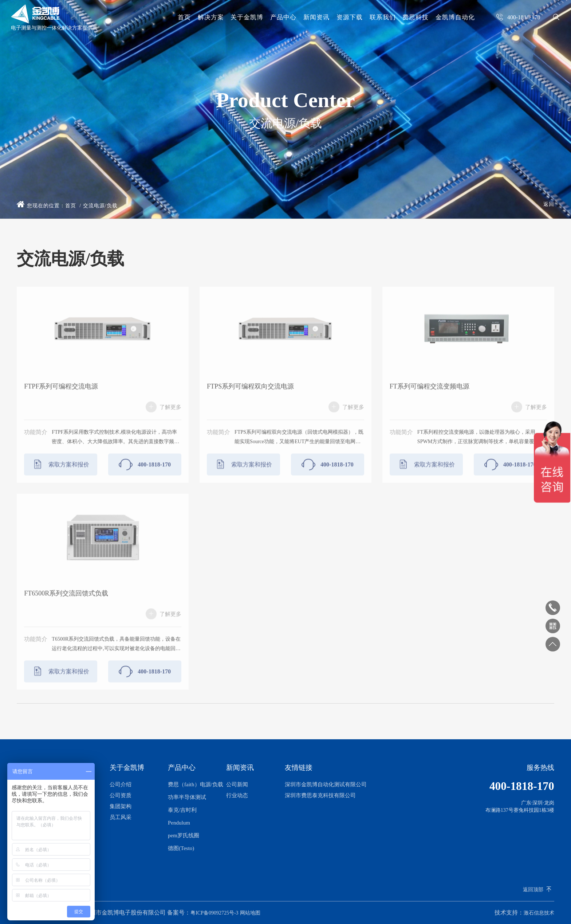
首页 (184, 17)
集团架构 (121, 806)
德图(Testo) (181, 848)
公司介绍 (121, 784)
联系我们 (383, 17)
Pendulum (179, 823)
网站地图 (250, 913)
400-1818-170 (145, 476)
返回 (549, 204)
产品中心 (283, 17)
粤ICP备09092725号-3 (214, 913)
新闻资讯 (316, 17)
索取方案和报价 (61, 476)
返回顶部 (533, 890)
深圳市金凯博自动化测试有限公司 (326, 784)
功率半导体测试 (187, 797)
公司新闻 (237, 784)
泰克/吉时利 (182, 810)
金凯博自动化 (455, 17)
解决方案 (211, 17)
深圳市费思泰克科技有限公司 (320, 795)
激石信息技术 (539, 913)
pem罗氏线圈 (184, 835)
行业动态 (237, 795)
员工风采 (121, 817)
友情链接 (299, 768)
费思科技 (416, 17)
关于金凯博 (247, 17)
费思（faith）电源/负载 (196, 784)
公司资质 (121, 795)
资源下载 (350, 17)
